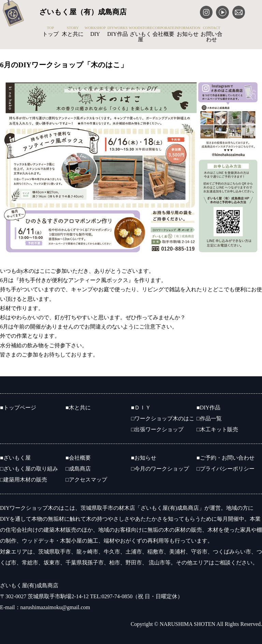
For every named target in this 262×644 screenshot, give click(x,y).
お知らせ (188, 31)
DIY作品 (118, 31)
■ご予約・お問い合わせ (225, 458)
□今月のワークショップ (160, 469)
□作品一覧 (209, 418)
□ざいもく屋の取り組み (29, 469)
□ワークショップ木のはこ (163, 418)
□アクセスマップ (86, 480)
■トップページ (18, 408)
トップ (50, 31)
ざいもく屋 (140, 34)
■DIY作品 (208, 408)
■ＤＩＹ (141, 408)
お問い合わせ (212, 34)
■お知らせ (144, 458)
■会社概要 (78, 458)
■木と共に (78, 408)
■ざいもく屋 (15, 458)
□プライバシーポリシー (225, 469)
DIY (95, 31)
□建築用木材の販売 (24, 480)
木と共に (73, 31)
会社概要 (163, 31)
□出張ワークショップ (157, 429)
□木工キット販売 (217, 429)
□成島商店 (78, 469)
